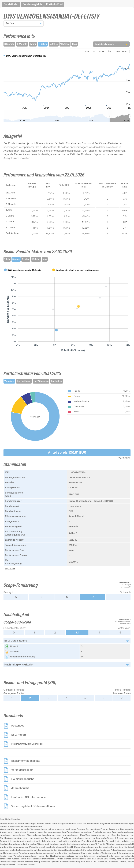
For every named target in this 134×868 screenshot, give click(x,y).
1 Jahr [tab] (7, 259)
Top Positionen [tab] (24, 381)
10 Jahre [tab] (36, 259)
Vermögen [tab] (9, 381)
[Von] (98, 52)
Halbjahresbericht (23, 779)
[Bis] (121, 52)
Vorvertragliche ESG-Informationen (33, 806)
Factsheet (18, 726)
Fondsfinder (11, 4)
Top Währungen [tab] (41, 381)
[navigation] (67, 4)
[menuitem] (120, 116)
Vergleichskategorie (105, 44)
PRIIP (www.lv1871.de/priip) (27, 744)
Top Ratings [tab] (57, 381)
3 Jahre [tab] (16, 259)
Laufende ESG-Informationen (29, 797)
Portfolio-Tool (54, 4)
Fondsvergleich (32, 4)
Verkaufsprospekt (22, 770)
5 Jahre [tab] (26, 259)
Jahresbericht (20, 788)
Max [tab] (45, 259)
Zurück (10, 23)
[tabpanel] (67, 310)
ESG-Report (19, 735)
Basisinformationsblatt (25, 761)
